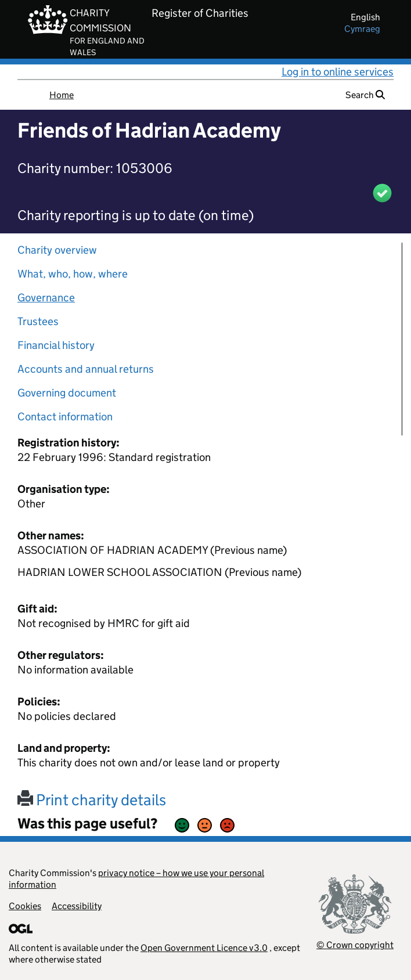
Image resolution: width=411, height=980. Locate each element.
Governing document (67, 393)
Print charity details (92, 800)
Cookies (25, 906)
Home (62, 95)
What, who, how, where (73, 274)
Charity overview (57, 250)
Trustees (38, 321)
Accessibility (77, 906)
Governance (46, 298)
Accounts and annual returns (86, 369)
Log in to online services (338, 72)
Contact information (65, 417)
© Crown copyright (355, 945)
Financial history (56, 345)
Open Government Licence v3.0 (204, 948)
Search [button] (365, 95)
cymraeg (362, 29)
